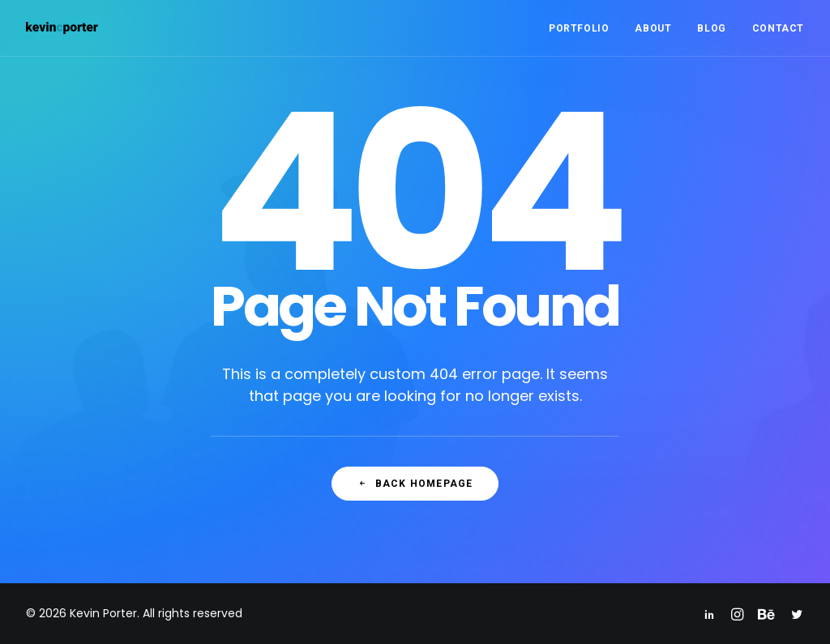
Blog (711, 28)
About (653, 28)
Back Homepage (415, 484)
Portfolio (579, 28)
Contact (778, 28)
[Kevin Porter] (62, 28)
